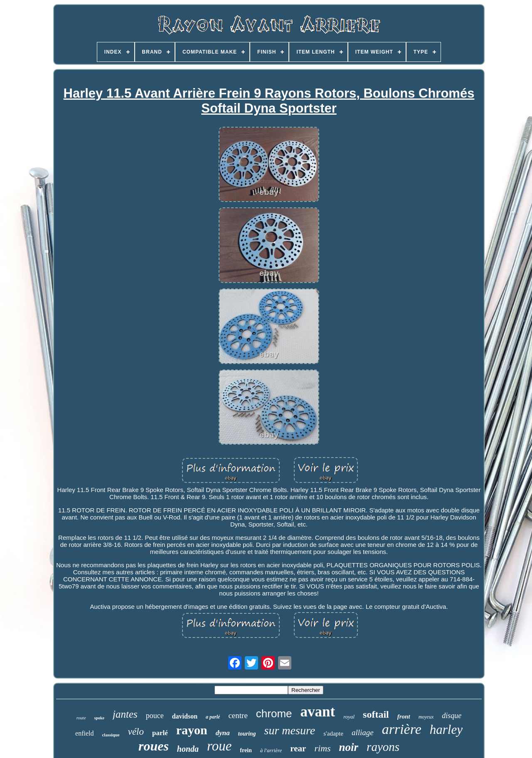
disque (452, 716)
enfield (84, 733)
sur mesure (290, 730)
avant (318, 712)
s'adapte (333, 733)
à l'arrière (271, 750)
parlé (160, 733)
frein (246, 750)
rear (298, 748)
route (81, 718)
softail (376, 714)
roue (219, 746)
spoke (99, 718)
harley (446, 730)
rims (322, 748)
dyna (223, 733)
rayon (192, 730)
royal (349, 717)
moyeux (426, 717)
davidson (185, 716)
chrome (274, 714)
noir (349, 747)
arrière (402, 729)
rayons (383, 747)
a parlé (213, 717)
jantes (125, 714)
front (404, 716)
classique (111, 735)
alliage (363, 732)
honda (188, 749)
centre (238, 715)
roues (154, 746)
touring (247, 734)
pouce (155, 716)
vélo (136, 732)
